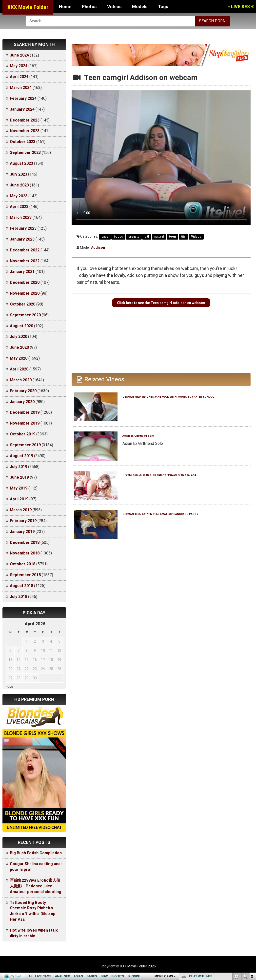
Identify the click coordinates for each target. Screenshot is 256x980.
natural (159, 237)
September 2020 (25, 315)
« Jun (10, 687)
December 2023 (25, 120)
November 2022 (25, 261)
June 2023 (19, 185)
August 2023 (21, 163)
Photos (89, 7)
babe (105, 237)
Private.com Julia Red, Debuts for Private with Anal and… (178, 491)
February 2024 (23, 98)
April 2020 (19, 369)
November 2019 (25, 423)
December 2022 (25, 250)
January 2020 (22, 402)
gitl (147, 237)
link (252, 903)
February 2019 (23, 521)
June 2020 (19, 347)
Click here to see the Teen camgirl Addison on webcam (161, 310)
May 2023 (19, 196)
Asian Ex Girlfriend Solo (154, 449)
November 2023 (25, 131)
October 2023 (23, 142)
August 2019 (21, 456)
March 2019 (21, 510)
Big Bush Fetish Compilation (36, 853)
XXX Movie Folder (28, 7)
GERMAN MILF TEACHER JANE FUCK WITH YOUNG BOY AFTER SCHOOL (182, 412)
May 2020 (19, 358)
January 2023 (22, 239)
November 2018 (25, 553)
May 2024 (19, 66)
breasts (134, 237)
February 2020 (23, 391)
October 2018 (23, 564)
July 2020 (19, 337)
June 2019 (19, 477)
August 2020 (21, 326)
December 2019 (25, 412)
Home (65, 7)
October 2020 (23, 304)
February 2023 (23, 228)
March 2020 (21, 380)
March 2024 (21, 88)
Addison (98, 247)
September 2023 (25, 153)
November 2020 (25, 293)
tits (183, 237)
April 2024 (19, 77)
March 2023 (21, 217)
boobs (118, 237)
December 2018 (25, 542)
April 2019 (19, 499)
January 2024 (22, 109)
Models (140, 7)
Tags (163, 7)
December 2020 (25, 282)
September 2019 (25, 445)
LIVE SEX (241, 7)
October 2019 (23, 434)
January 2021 (22, 272)
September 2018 (25, 575)
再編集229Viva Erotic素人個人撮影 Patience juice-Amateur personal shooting (36, 886)
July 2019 (19, 467)
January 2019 (22, 532)
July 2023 (19, 174)
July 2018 (19, 597)
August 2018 (21, 586)
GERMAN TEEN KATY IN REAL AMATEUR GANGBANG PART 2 (178, 530)
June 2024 (19, 55)
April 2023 (19, 207)
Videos (114, 7)
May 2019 (19, 488)
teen (172, 237)
